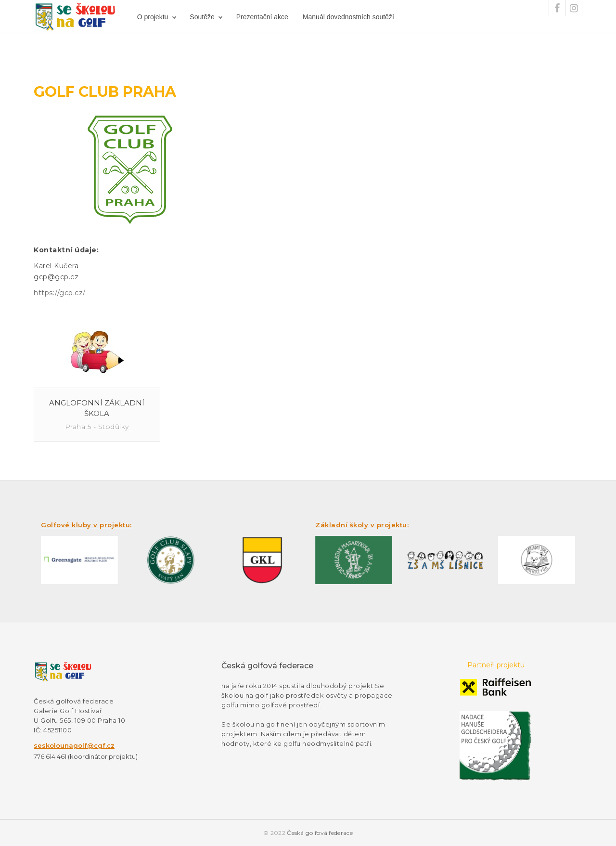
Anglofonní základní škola (97, 408)
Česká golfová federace (320, 833)
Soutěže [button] (202, 17)
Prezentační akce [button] (262, 17)
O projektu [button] (153, 17)
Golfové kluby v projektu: (86, 525)
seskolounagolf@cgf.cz (74, 745)
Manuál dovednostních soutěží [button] (348, 17)
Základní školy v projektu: (362, 525)
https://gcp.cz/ (60, 293)
